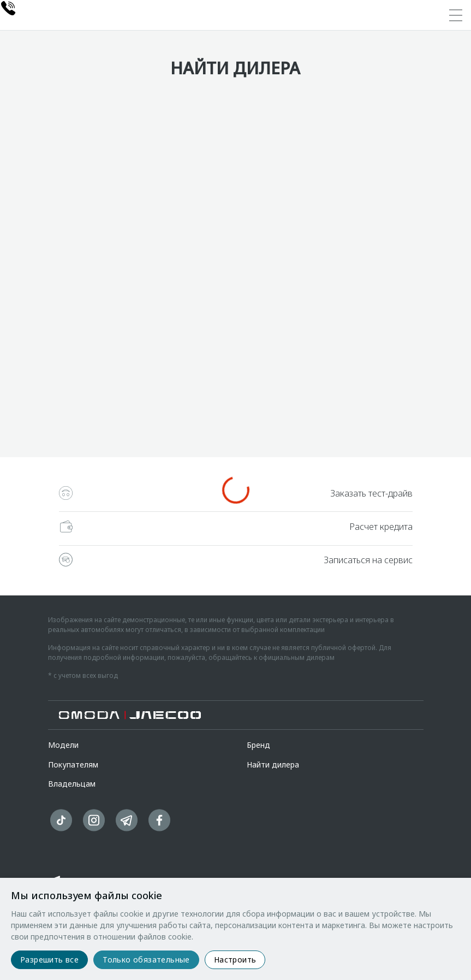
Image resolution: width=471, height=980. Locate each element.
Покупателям (73, 764)
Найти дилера (273, 764)
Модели (63, 745)
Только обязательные (146, 960)
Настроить (235, 960)
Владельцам (72, 784)
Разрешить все (49, 960)
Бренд (258, 745)
